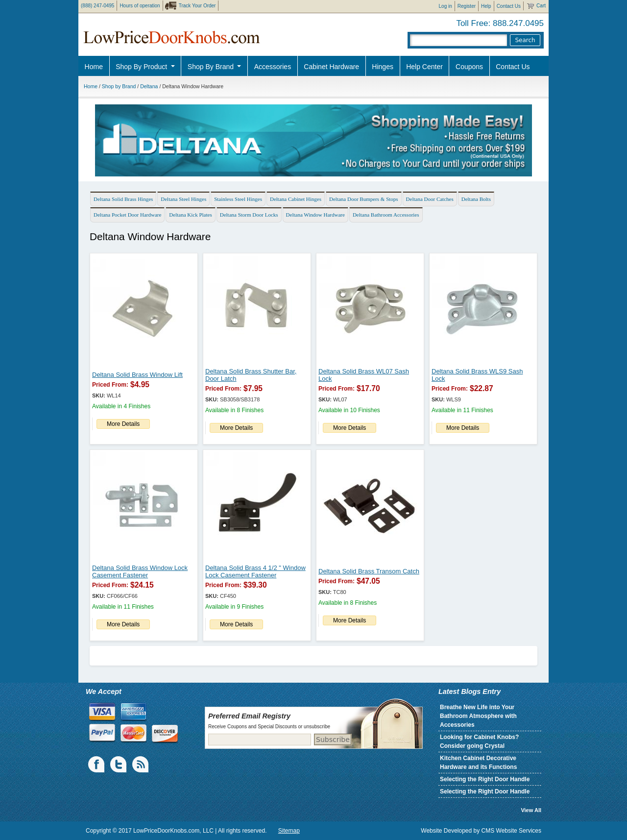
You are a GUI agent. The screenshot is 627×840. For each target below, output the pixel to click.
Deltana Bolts (476, 199)
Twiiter (119, 765)
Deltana (149, 86)
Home (94, 67)
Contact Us (509, 6)
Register (467, 6)
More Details (123, 424)
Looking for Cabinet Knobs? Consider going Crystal (479, 741)
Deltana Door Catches (430, 199)
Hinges (383, 67)
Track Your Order (197, 6)
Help (486, 6)
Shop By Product (142, 67)
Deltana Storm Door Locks (249, 215)
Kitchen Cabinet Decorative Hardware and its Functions (478, 763)
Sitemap (289, 831)
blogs (141, 765)
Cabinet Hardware (331, 67)
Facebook (97, 765)
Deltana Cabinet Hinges (296, 199)
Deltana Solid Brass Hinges (123, 199)
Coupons (469, 67)
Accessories (273, 67)
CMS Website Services (511, 831)
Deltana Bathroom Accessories (386, 215)
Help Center (424, 67)
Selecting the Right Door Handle (485, 779)
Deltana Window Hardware (315, 215)
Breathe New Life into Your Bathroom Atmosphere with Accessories (478, 716)
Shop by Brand (119, 86)
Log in (446, 6)
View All (531, 810)
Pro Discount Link (571, 91)
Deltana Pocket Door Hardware (127, 215)
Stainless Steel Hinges (238, 199)
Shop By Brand (212, 67)
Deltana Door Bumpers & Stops (364, 199)
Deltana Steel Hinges (183, 199)
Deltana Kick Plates (190, 215)
